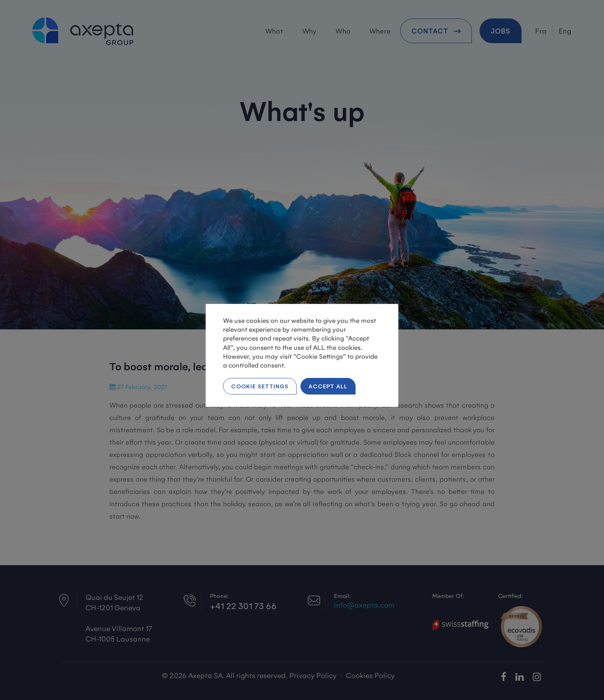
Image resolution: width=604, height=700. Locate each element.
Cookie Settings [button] (260, 386)
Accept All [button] (328, 386)
